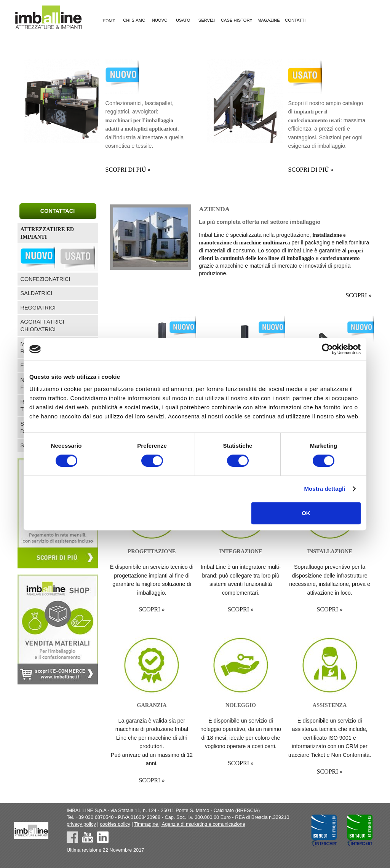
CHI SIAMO (134, 21)
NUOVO (160, 21)
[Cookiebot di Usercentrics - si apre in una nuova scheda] (327, 349)
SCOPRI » (358, 295)
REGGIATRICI (38, 308)
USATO (183, 21)
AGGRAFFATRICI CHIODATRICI (42, 325)
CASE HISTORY (237, 21)
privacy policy (81, 824)
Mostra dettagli (324, 489)
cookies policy (115, 824)
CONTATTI (295, 21)
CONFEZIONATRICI (46, 279)
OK (306, 513)
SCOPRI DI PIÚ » (128, 170)
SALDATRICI (37, 293)
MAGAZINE (269, 21)
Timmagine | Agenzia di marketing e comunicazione (190, 824)
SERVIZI (207, 21)
